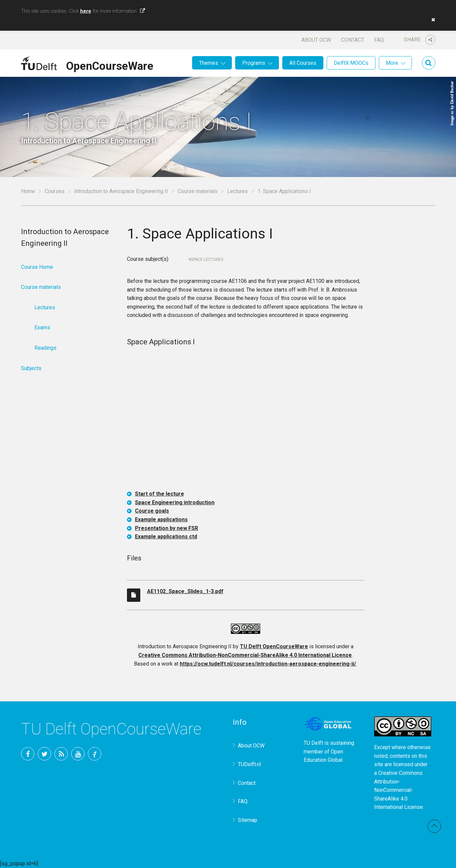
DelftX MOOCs (351, 63)
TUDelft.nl (249, 764)
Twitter (44, 754)
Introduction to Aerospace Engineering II (121, 191)
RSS (61, 754)
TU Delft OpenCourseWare (274, 646)
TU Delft (95, 754)
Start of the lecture (160, 494)
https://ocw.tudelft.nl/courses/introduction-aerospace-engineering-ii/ (268, 664)
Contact (353, 40)
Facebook (28, 754)
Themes (209, 63)
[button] (432, 20)
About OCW (316, 40)
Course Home (37, 267)
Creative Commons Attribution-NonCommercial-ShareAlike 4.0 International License (245, 655)
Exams (42, 327)
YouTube (78, 754)
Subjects (31, 368)
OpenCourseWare (110, 65)
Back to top (434, 826)
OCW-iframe (246, 419)
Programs (254, 63)
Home (28, 191)
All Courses (303, 63)
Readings (45, 348)
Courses (55, 191)
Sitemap (248, 820)
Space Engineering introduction (175, 502)
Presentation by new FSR (167, 528)
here (86, 11)
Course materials (198, 191)
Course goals (152, 511)
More (392, 63)
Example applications (161, 519)
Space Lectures (207, 259)
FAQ (379, 40)
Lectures (238, 191)
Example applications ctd (166, 537)
